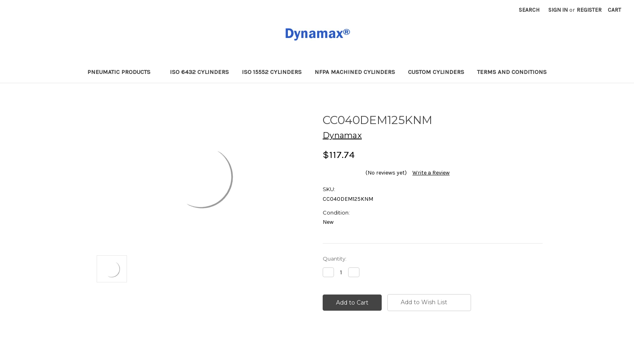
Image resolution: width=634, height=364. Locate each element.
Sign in (558, 10)
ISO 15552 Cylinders (272, 72)
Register (589, 10)
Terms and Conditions (512, 72)
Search (529, 10)
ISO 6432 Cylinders (199, 72)
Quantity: (335, 259)
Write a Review (431, 173)
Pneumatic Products (122, 72)
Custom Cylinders (436, 72)
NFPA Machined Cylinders (355, 72)
